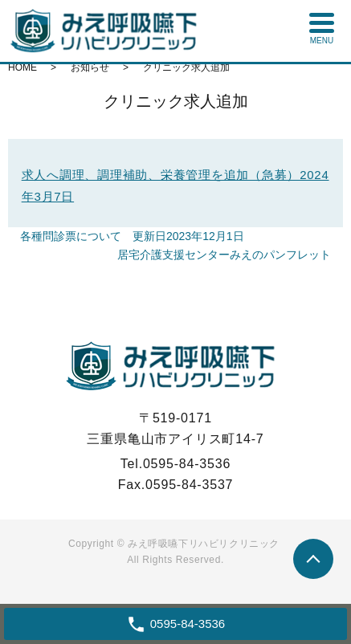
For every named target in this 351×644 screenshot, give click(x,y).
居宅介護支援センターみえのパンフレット (224, 255)
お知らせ (90, 67)
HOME (22, 67)
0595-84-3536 (187, 464)
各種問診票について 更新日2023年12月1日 (132, 236)
